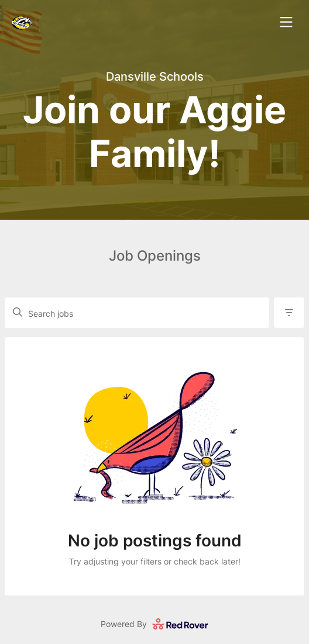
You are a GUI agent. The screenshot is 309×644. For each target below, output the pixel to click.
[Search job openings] (142, 317)
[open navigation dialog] (286, 22)
